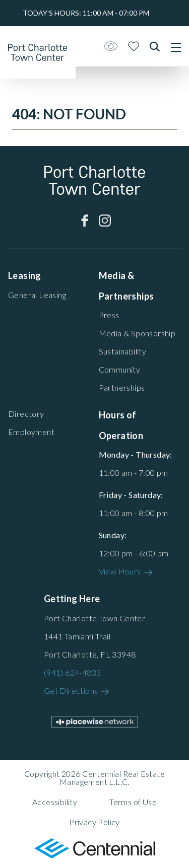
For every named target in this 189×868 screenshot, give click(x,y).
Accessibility (55, 802)
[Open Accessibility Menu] (111, 46)
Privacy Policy (94, 822)
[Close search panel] (155, 46)
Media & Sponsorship (137, 333)
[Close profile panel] (134, 46)
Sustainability (123, 351)
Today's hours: (86, 13)
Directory (26, 414)
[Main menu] (176, 47)
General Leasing (37, 295)
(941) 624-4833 (73, 672)
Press (109, 315)
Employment (31, 432)
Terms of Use (133, 802)
